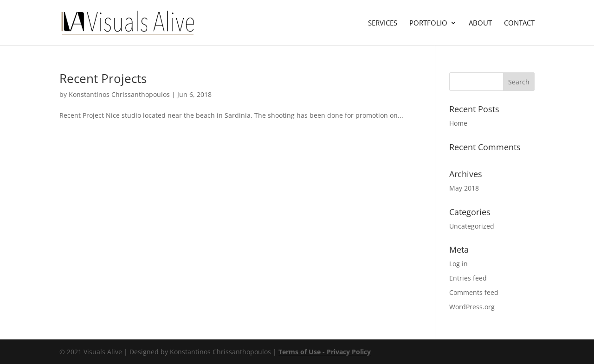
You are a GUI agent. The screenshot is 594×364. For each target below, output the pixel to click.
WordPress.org (472, 307)
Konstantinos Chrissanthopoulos (119, 94)
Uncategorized (472, 226)
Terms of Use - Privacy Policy (325, 352)
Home (458, 123)
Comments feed (474, 292)
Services (383, 23)
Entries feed (468, 278)
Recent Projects (103, 78)
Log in (458, 264)
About (480, 23)
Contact (519, 23)
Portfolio (428, 23)
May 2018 (464, 188)
